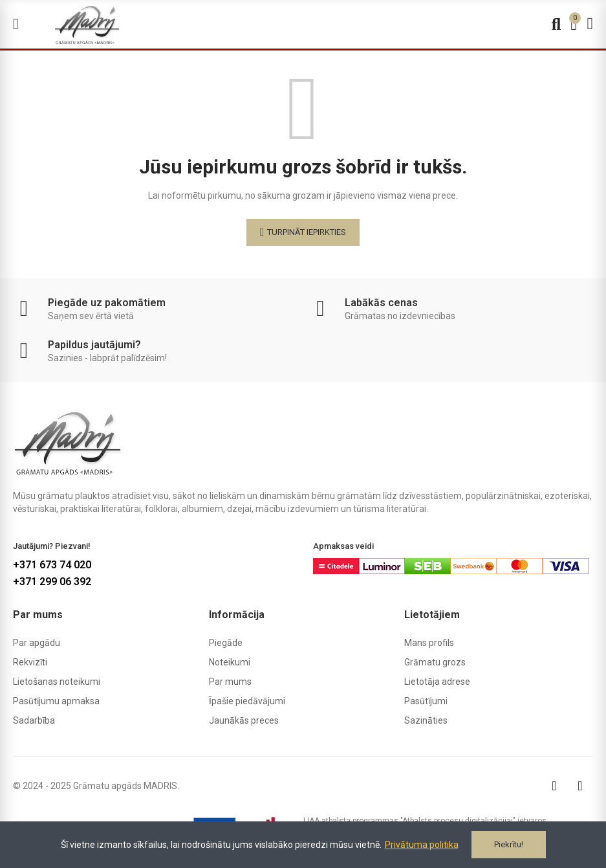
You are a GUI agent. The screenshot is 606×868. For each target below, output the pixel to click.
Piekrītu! (509, 844)
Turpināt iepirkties (307, 232)
